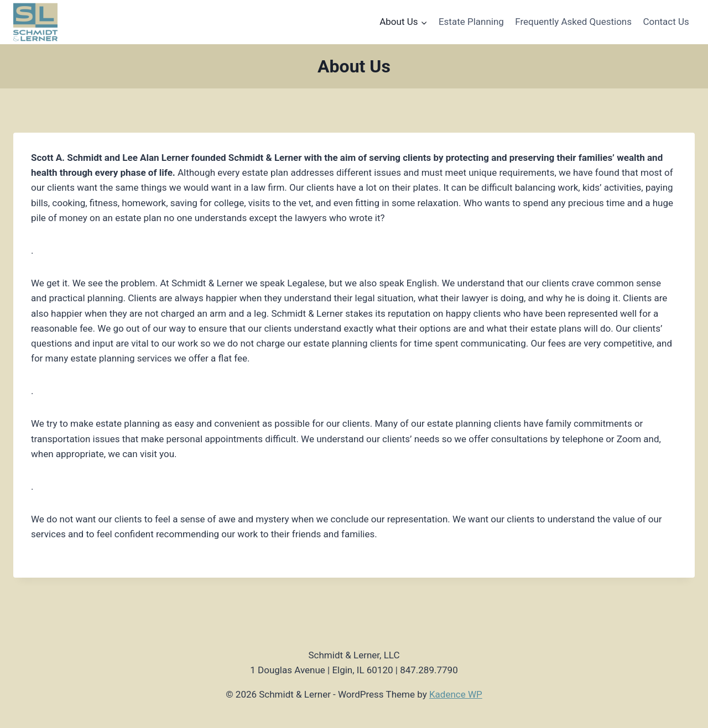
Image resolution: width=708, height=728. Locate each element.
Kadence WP (456, 694)
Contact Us (666, 22)
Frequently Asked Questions (573, 22)
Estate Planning (471, 22)
